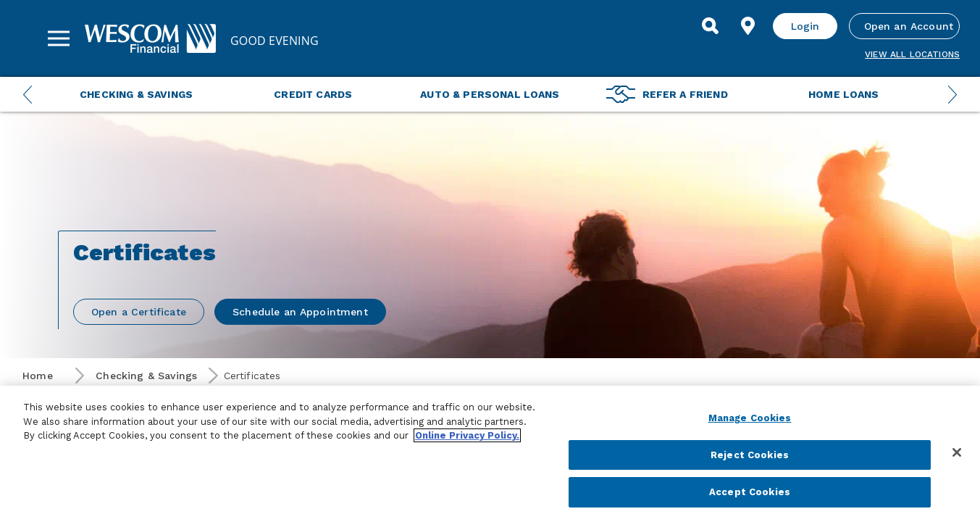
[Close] (957, 452)
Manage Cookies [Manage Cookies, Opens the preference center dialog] (750, 418)
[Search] (711, 26)
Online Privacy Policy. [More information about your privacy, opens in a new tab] (467, 435)
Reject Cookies (750, 455)
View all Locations (912, 54)
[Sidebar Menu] (59, 38)
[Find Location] (748, 26)
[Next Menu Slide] (952, 94)
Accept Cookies (750, 492)
